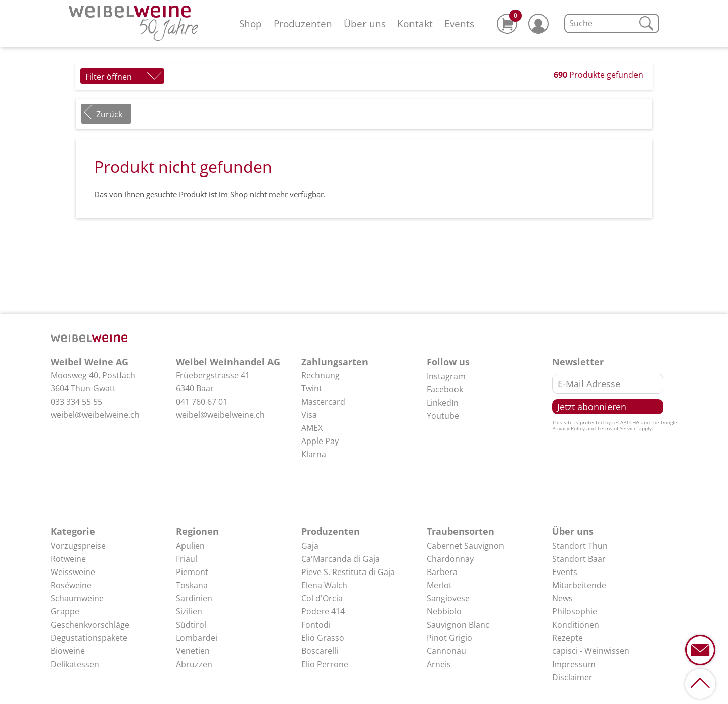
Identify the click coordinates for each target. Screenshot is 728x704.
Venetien (193, 651)
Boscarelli (320, 651)
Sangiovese (448, 598)
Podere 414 (323, 611)
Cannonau (446, 651)
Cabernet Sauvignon (465, 546)
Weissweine (73, 572)
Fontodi (316, 625)
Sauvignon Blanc (458, 625)
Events (459, 24)
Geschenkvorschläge (90, 625)
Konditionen (576, 625)
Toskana (192, 585)
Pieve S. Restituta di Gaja (348, 572)
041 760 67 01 (202, 402)
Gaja (310, 546)
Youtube (443, 416)
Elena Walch (324, 585)
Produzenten (303, 24)
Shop (251, 24)
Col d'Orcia (322, 598)
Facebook (445, 389)
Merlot (439, 585)
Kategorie (73, 531)
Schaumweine (77, 598)
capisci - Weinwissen (591, 651)
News (562, 598)
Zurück (109, 114)
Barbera (442, 572)
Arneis (439, 664)
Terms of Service (617, 428)
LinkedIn (443, 403)
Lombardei (197, 638)
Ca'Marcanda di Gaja (340, 559)
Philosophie (575, 611)
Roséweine (71, 585)
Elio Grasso (323, 638)
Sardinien (194, 598)
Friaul (187, 559)
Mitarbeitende (579, 585)
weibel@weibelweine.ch (95, 415)
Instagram (446, 376)
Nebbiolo (444, 611)
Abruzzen (194, 664)
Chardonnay (450, 559)
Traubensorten (461, 531)
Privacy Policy (568, 428)
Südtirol (191, 625)
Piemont (192, 572)
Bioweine (68, 651)
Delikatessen (75, 664)
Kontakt (415, 24)
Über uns (365, 24)
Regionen (197, 531)
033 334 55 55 (76, 402)
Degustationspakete (89, 638)
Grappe (65, 611)
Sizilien (189, 611)
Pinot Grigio (449, 638)
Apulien (190, 546)
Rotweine (68, 559)
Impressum (574, 664)
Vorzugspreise (78, 546)
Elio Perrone (325, 664)
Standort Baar (579, 559)
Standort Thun (580, 546)
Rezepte (567, 638)
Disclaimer (572, 677)
